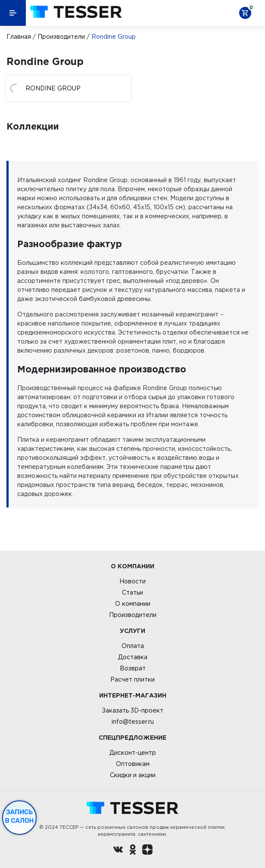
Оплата (133, 646)
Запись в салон (20, 816)
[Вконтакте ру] (118, 851)
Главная (19, 37)
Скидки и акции (133, 775)
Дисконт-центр (133, 753)
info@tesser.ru (133, 722)
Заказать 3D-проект (132, 710)
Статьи (132, 592)
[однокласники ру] (133, 851)
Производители (61, 37)
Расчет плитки (132, 679)
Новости (132, 581)
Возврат (133, 668)
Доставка (133, 657)
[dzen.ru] (147, 851)
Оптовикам (133, 764)
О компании (133, 604)
